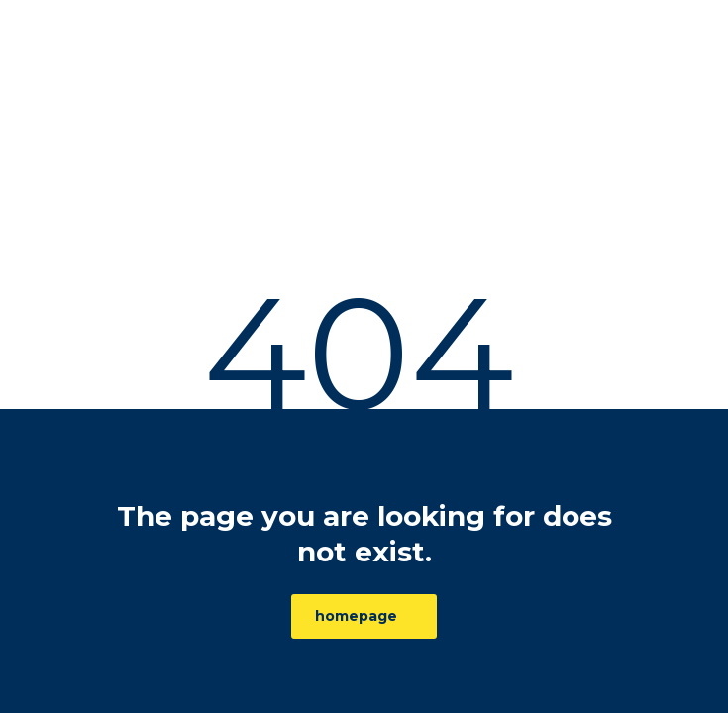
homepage (356, 616)
